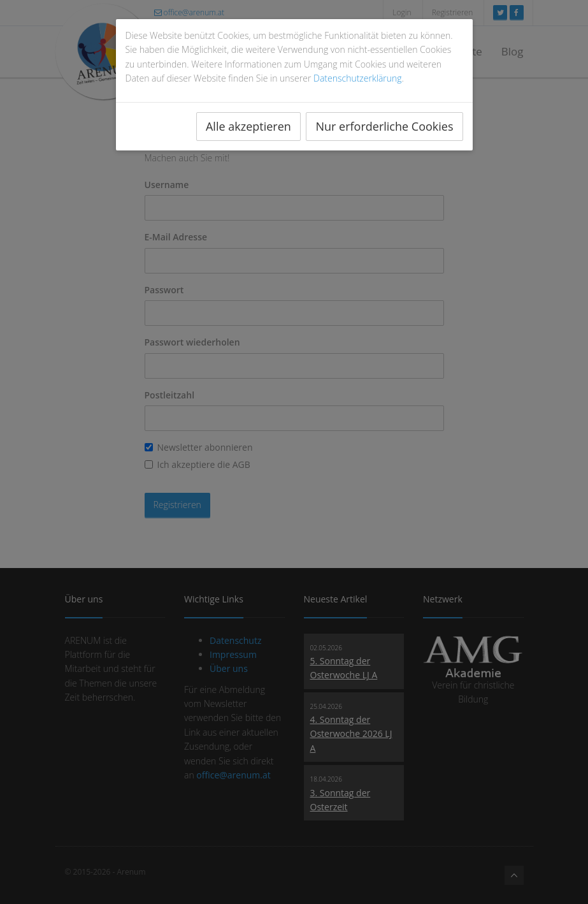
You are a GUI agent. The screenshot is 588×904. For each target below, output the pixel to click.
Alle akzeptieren (248, 126)
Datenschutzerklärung (358, 78)
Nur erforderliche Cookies (384, 126)
